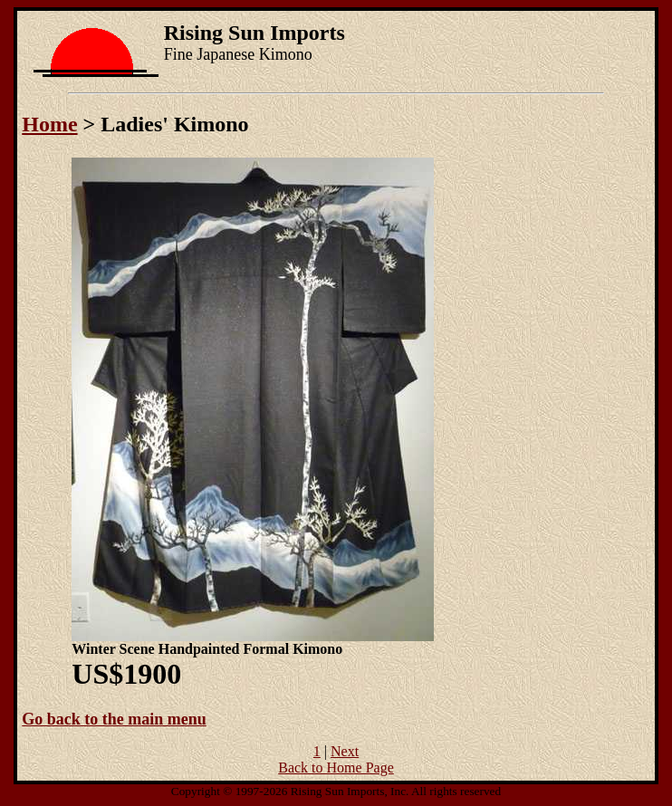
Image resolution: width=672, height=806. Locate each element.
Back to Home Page (336, 768)
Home (49, 124)
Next (345, 751)
